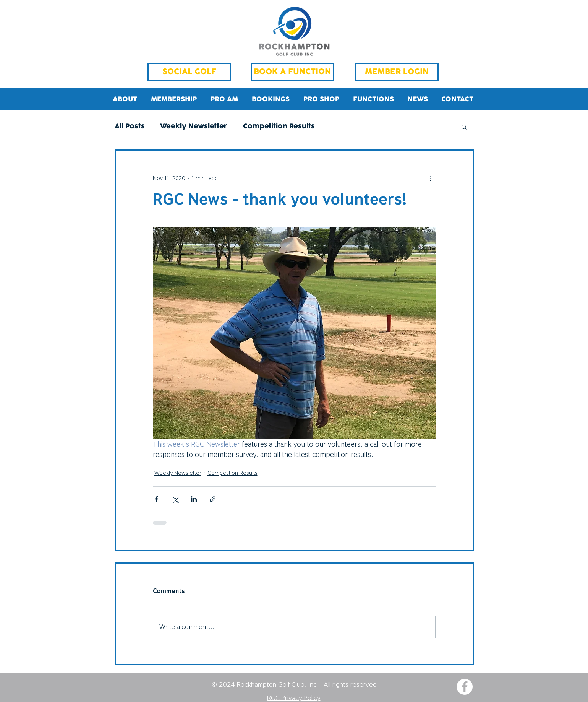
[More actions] (431, 178)
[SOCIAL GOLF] (189, 72)
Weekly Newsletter (194, 127)
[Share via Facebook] (156, 499)
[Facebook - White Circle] (465, 687)
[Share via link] (213, 499)
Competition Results (279, 127)
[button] (464, 127)
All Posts (130, 127)
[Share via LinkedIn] (194, 499)
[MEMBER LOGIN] (397, 72)
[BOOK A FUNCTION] (292, 72)
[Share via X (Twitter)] (175, 499)
